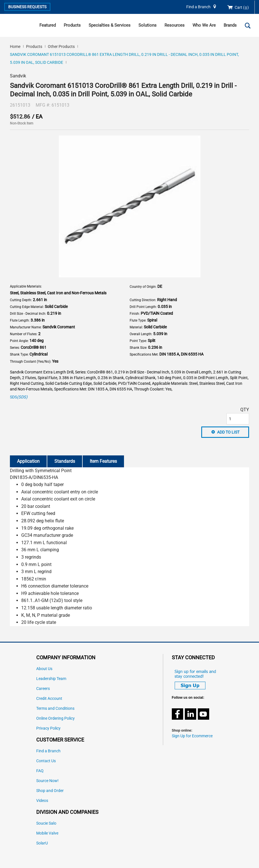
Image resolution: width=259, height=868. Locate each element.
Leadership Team (51, 679)
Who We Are (204, 25)
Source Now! (47, 781)
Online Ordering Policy (55, 718)
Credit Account (49, 699)
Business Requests (27, 7)
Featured (48, 25)
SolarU (42, 843)
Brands (230, 25)
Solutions (147, 25)
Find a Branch (198, 7)
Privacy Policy (48, 728)
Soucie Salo (46, 823)
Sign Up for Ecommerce (192, 736)
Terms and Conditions (55, 708)
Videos (42, 801)
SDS (19, 397)
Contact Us (46, 761)
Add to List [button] (228, 432)
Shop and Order (50, 791)
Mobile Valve (47, 833)
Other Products (61, 47)
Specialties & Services (110, 25)
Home (15, 47)
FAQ (40, 771)
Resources (175, 25)
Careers (43, 689)
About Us (44, 669)
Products (72, 25)
